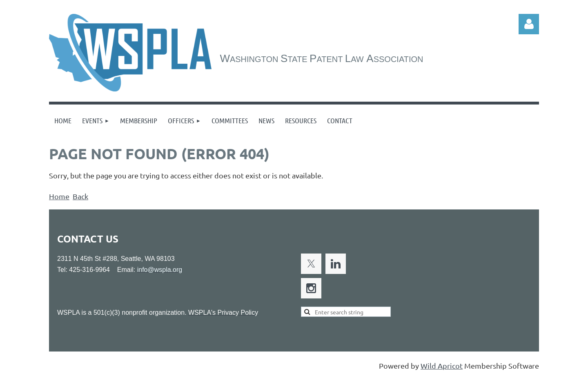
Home (59, 196)
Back (80, 196)
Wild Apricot (442, 366)
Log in (529, 24)
